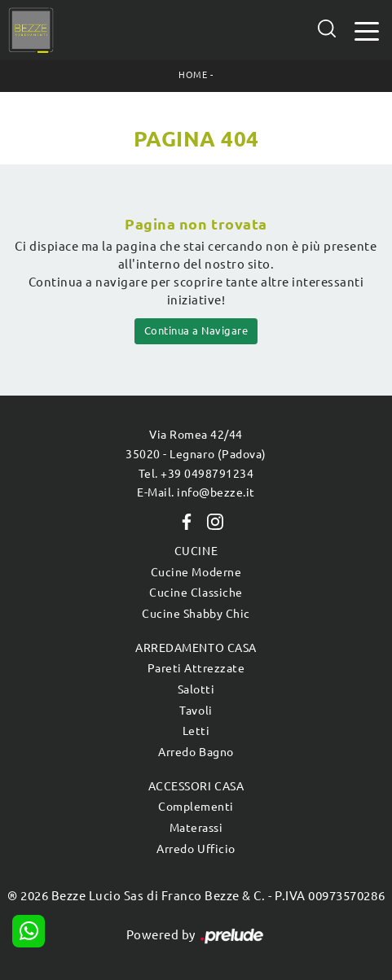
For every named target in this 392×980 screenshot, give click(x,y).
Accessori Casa (196, 786)
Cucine (196, 551)
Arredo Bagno (196, 752)
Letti (196, 731)
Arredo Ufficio (196, 849)
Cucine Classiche (196, 593)
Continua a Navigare (196, 330)
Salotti (196, 689)
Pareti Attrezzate (196, 668)
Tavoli (196, 711)
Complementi (196, 807)
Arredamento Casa (196, 648)
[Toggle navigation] (367, 30)
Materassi (196, 828)
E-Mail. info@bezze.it (196, 492)
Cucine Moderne (196, 572)
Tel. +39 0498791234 (196, 474)
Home (193, 75)
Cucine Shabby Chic (196, 614)
